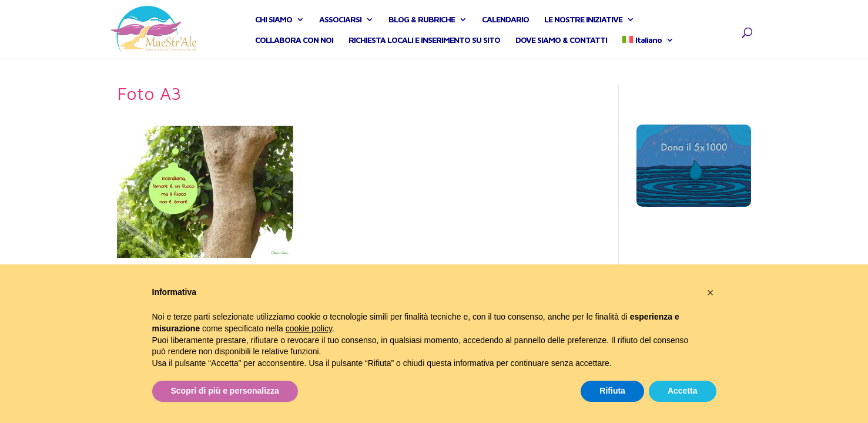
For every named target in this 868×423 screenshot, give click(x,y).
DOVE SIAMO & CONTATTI (561, 53)
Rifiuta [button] (612, 391)
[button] (711, 293)
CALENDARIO (505, 33)
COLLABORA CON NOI (294, 53)
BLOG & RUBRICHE (422, 33)
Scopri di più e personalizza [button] (225, 391)
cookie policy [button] (309, 328)
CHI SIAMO (274, 33)
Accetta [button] (683, 391)
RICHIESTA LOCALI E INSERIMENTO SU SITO (424, 53)
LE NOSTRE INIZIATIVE (583, 33)
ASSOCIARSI (340, 33)
